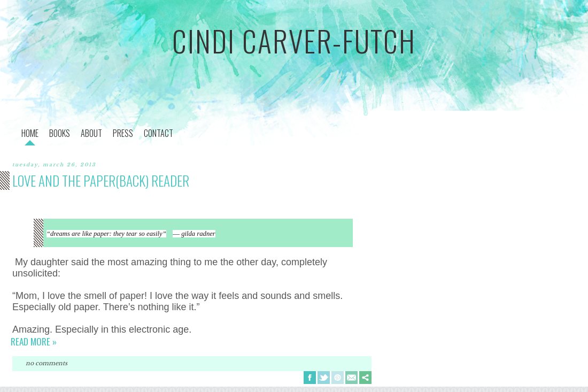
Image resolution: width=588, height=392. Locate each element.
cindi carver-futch (294, 41)
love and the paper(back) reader (101, 180)
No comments (47, 363)
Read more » (34, 341)
